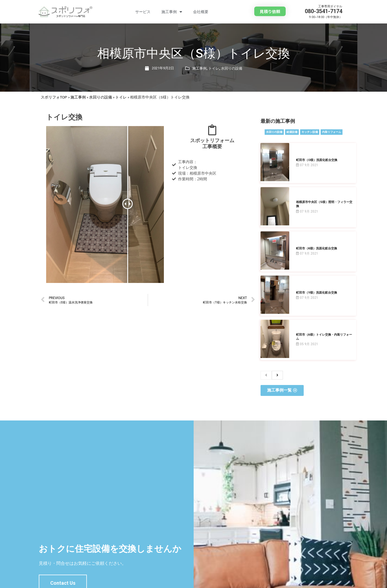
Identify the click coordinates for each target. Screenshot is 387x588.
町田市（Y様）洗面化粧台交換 (317, 293)
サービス (143, 12)
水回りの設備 (232, 68)
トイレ (214, 68)
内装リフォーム (332, 132)
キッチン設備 (310, 132)
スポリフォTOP (54, 97)
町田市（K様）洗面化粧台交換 (317, 248)
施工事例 (172, 12)
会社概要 (201, 12)
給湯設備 (292, 132)
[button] (270, 11)
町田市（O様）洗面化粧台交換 (317, 160)
